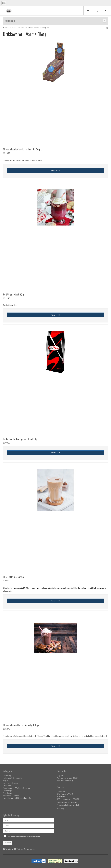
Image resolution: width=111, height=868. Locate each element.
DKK (4, 3)
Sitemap (61, 809)
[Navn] (28, 820)
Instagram (30, 849)
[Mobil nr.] (28, 831)
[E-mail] (28, 825)
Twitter (20, 849)
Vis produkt (56, 170)
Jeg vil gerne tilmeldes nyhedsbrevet (31, 836)
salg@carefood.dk (71, 805)
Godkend (8, 843)
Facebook (9, 849)
